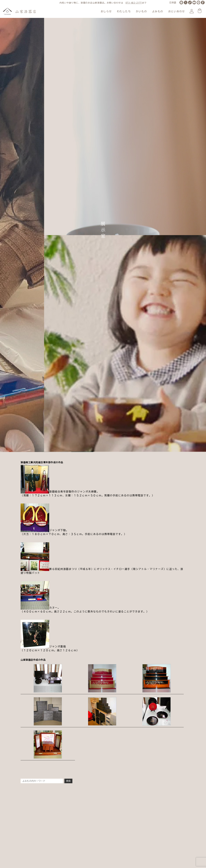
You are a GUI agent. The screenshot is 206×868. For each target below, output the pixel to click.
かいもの (141, 11)
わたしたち (124, 11)
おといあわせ (177, 11)
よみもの (158, 11)
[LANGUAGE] (173, 3)
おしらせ (106, 11)
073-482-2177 (134, 3)
